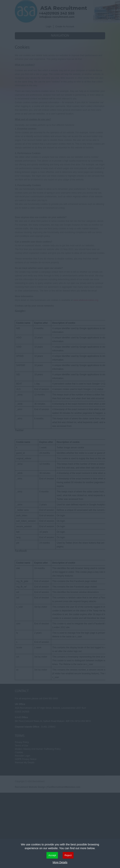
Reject (68, 855)
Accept (52, 855)
